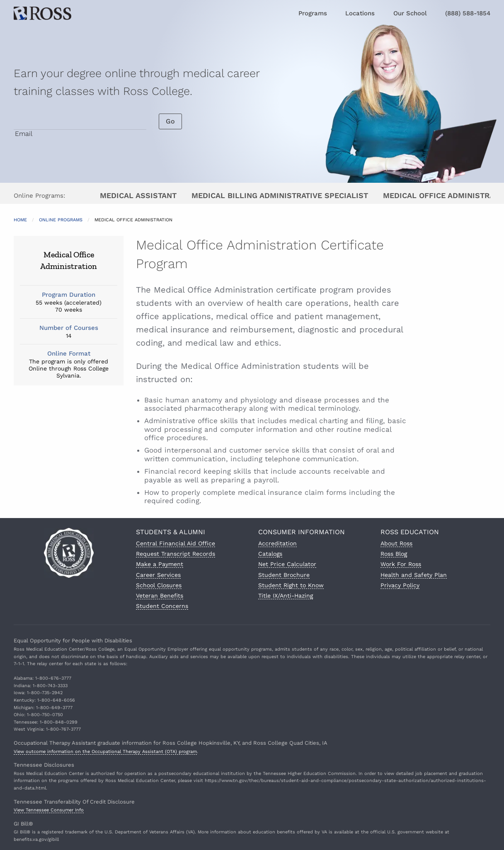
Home (20, 220)
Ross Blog (394, 554)
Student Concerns (162, 606)
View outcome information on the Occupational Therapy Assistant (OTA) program (105, 752)
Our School (410, 13)
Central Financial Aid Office (176, 543)
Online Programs (61, 220)
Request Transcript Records (176, 554)
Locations (360, 13)
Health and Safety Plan (414, 575)
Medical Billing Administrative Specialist (280, 195)
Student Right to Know (291, 585)
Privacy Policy (400, 585)
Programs (313, 13)
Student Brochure (284, 575)
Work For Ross (401, 564)
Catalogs (270, 554)
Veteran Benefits (160, 596)
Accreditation (277, 543)
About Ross (396, 543)
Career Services (158, 575)
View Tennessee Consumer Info (49, 810)
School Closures (159, 585)
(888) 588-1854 (468, 13)
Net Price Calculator (287, 564)
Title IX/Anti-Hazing (286, 596)
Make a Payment (160, 564)
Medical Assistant (138, 195)
